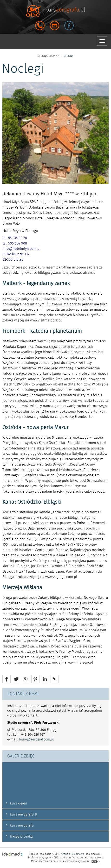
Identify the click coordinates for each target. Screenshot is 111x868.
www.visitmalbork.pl (46, 320)
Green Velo (11, 224)
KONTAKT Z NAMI (23, 694)
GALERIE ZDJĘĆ (21, 756)
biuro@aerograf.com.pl (36, 740)
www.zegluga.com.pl (61, 577)
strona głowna (48, 56)
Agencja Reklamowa (72, 854)
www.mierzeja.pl (80, 662)
